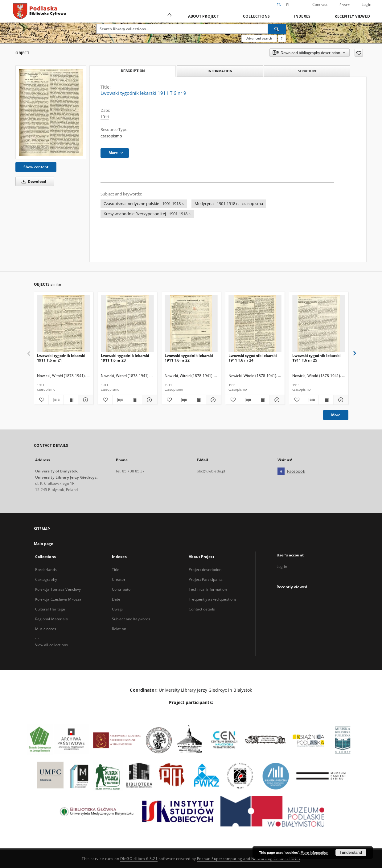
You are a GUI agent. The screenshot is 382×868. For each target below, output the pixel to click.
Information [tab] (220, 71)
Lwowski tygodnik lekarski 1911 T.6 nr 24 (253, 358)
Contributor (122, 589)
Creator (119, 579)
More (336, 415)
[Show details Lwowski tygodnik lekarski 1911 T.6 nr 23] (148, 400)
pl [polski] (288, 5)
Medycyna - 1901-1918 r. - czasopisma (229, 204)
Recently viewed (352, 16)
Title (116, 570)
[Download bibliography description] (56, 400)
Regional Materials (51, 619)
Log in (282, 566)
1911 (105, 117)
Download (33, 181)
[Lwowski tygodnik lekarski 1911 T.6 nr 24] (255, 324)
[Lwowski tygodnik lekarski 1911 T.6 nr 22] (191, 324)
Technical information (208, 589)
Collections (257, 16)
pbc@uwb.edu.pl (211, 471)
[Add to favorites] (359, 53)
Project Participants (206, 579)
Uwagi (117, 609)
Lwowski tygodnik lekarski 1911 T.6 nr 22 (189, 358)
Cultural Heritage (50, 609)
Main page (44, 544)
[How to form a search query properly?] (282, 38)
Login (366, 4)
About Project (203, 16)
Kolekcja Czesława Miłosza (58, 599)
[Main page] (169, 16)
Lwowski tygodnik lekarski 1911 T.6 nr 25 (316, 358)
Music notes (46, 629)
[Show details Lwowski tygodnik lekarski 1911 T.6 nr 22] (212, 400)
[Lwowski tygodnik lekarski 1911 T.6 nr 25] (319, 324)
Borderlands (46, 570)
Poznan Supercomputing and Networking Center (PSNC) (249, 859)
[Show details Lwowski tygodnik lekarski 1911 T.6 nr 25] (340, 400)
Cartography (46, 579)
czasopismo (111, 136)
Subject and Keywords (131, 619)
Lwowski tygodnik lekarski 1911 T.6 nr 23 (125, 358)
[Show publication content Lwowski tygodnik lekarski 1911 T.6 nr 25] (326, 400)
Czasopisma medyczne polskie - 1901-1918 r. (144, 204)
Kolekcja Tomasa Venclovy (58, 589)
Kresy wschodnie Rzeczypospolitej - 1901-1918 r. (147, 214)
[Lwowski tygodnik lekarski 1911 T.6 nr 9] (51, 112)
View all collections (51, 645)
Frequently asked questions (213, 599)
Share (345, 5)
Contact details (202, 609)
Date (116, 599)
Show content (36, 167)
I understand (351, 853)
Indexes (302, 16)
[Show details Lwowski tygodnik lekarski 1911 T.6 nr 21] (85, 400)
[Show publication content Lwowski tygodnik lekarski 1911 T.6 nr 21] (71, 400)
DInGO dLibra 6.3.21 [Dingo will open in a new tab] (139, 859)
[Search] (277, 29)
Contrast (320, 4)
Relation (119, 629)
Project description (205, 570)
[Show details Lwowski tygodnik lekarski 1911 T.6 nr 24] (276, 400)
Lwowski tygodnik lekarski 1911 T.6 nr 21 (61, 358)
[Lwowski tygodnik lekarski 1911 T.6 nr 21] (64, 324)
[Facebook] (281, 472)
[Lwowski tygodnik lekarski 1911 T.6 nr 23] (127, 324)
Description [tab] (133, 71)
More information (314, 853)
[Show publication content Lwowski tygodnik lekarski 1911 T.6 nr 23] (135, 400)
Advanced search (259, 38)
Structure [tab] (307, 71)
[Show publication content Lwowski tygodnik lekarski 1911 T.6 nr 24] (262, 400)
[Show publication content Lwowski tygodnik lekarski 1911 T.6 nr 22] (198, 400)
